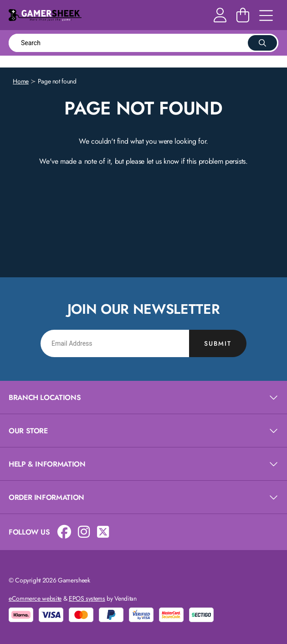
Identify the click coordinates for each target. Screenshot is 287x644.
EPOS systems (87, 598)
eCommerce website (35, 598)
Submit (218, 343)
